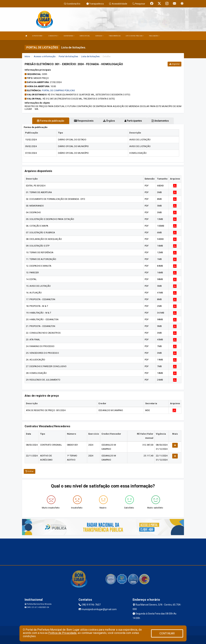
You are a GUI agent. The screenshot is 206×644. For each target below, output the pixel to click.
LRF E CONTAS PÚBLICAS (135, 36)
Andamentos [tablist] (160, 121)
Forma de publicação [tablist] (51, 121)
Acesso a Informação (45, 56)
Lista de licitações (90, 56)
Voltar (30, 471)
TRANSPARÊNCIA (115, 36)
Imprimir (174, 64)
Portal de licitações (68, 56)
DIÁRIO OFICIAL (85, 36)
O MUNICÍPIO (53, 36)
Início (27, 56)
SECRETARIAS (69, 36)
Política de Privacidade (62, 633)
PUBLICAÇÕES (154, 36)
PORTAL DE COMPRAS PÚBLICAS (58, 90)
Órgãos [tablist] (109, 121)
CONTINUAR (167, 633)
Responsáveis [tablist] (84, 121)
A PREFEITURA (38, 36)
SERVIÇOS (99, 36)
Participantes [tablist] (133, 121)
